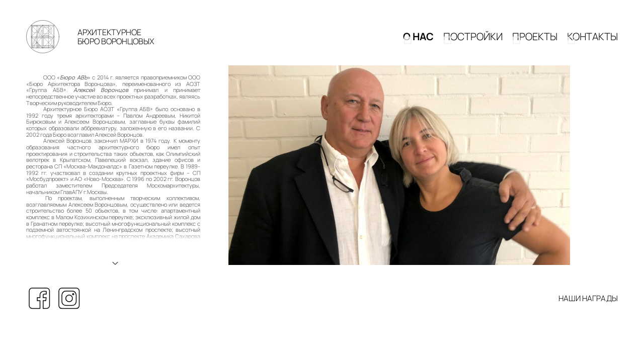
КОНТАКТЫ (592, 41)
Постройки (473, 41)
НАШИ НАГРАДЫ (588, 307)
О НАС (418, 41)
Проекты (535, 41)
